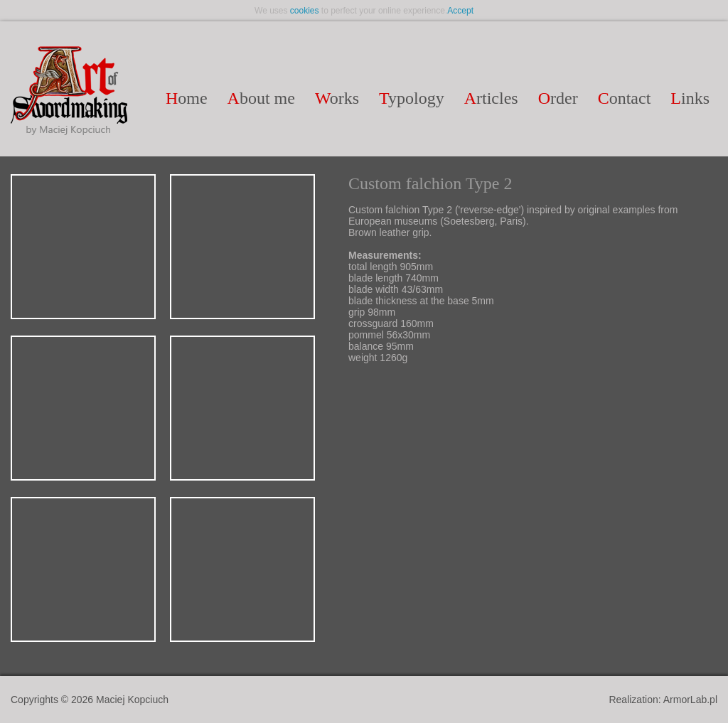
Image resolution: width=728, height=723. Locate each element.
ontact (625, 98)
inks (690, 98)
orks (337, 98)
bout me (261, 98)
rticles (491, 98)
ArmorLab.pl (690, 700)
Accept (460, 11)
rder (558, 98)
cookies (305, 11)
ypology (412, 98)
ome (187, 98)
